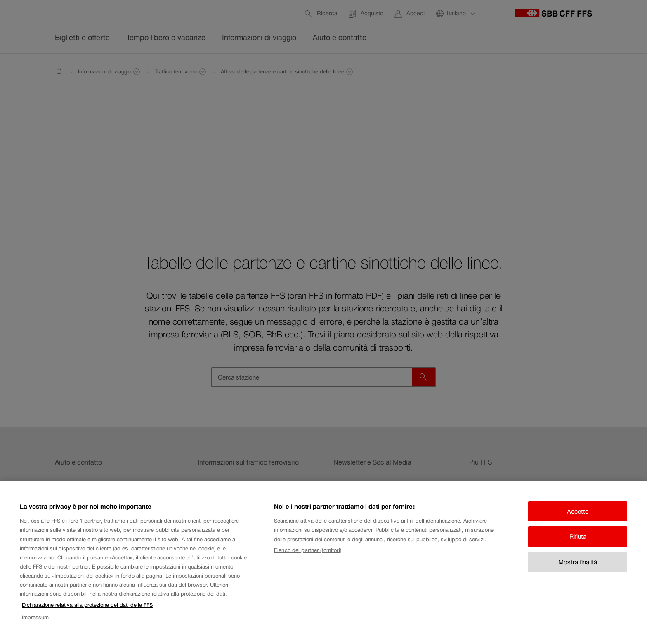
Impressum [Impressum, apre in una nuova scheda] (35, 626)
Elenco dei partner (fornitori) (308, 558)
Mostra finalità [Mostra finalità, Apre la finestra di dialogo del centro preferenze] (578, 570)
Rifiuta (578, 545)
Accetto (578, 520)
